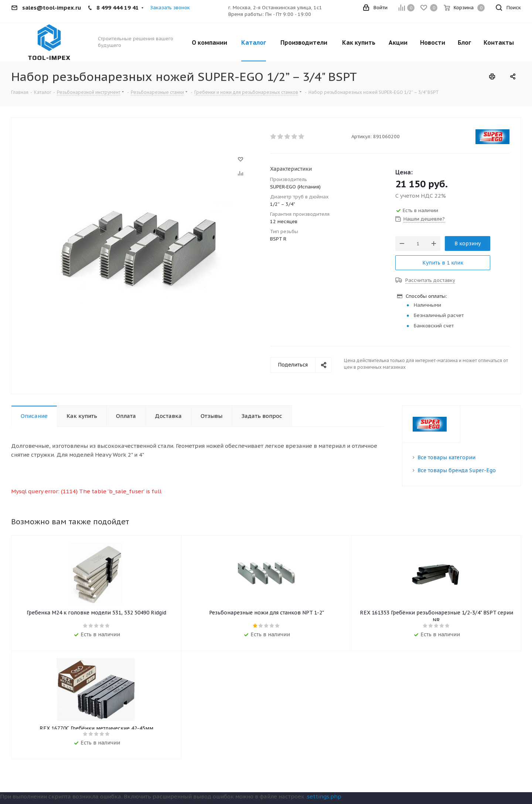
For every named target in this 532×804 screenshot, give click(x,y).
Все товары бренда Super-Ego (457, 470)
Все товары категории (446, 457)
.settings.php (324, 798)
